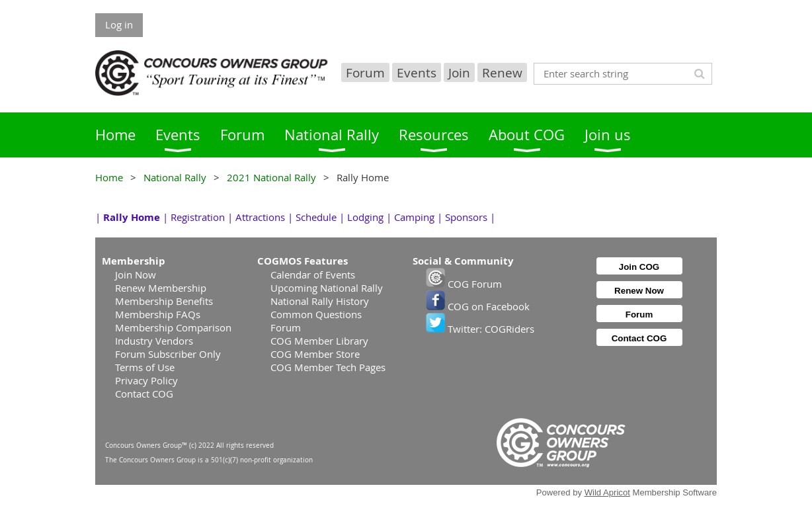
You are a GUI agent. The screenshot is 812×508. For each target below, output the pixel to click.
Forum (365, 72)
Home (109, 177)
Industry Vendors (154, 341)
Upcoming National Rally (327, 288)
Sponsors (466, 217)
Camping (414, 217)
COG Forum (464, 284)
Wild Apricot (607, 492)
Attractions (260, 217)
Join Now (136, 275)
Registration (198, 217)
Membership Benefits (164, 301)
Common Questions (316, 314)
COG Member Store (315, 354)
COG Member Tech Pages (328, 367)
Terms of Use (145, 367)
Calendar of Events (313, 275)
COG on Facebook (478, 306)
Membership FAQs (158, 314)
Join (459, 72)
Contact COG (144, 394)
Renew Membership (161, 288)
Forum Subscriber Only (168, 354)
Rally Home (132, 217)
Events (417, 72)
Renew (502, 72)
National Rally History (320, 301)
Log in (119, 24)
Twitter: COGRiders (480, 329)
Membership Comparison (173, 327)
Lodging (365, 217)
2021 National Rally (271, 177)
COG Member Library (319, 341)
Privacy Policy (146, 380)
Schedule (316, 217)
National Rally (175, 177)
